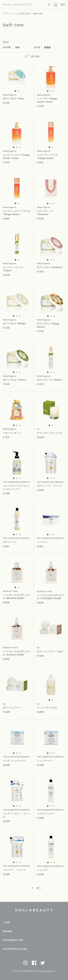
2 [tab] (19, 91)
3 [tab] (54, 91)
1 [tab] (15, 91)
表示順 (38, 48)
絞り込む (35, 57)
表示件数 (8, 48)
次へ (39, 888)
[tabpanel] (17, 76)
